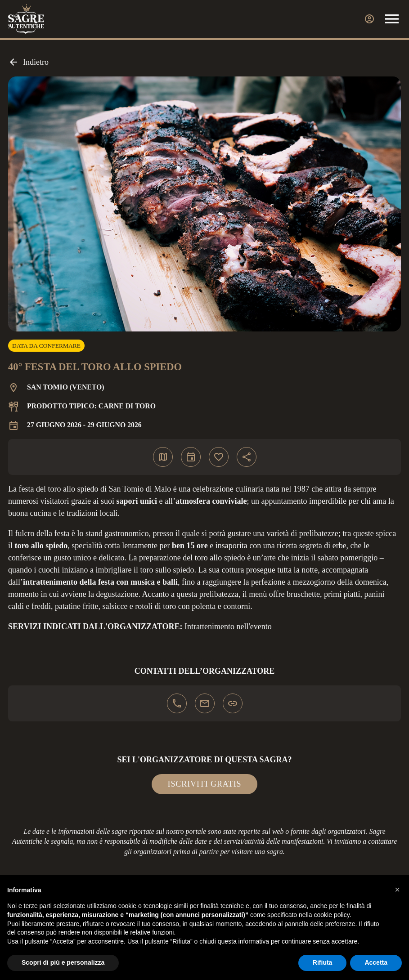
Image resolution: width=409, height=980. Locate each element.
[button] (397, 890)
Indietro (28, 62)
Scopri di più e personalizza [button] (63, 962)
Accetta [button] (376, 962)
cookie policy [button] (332, 915)
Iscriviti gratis (205, 784)
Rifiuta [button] (323, 962)
